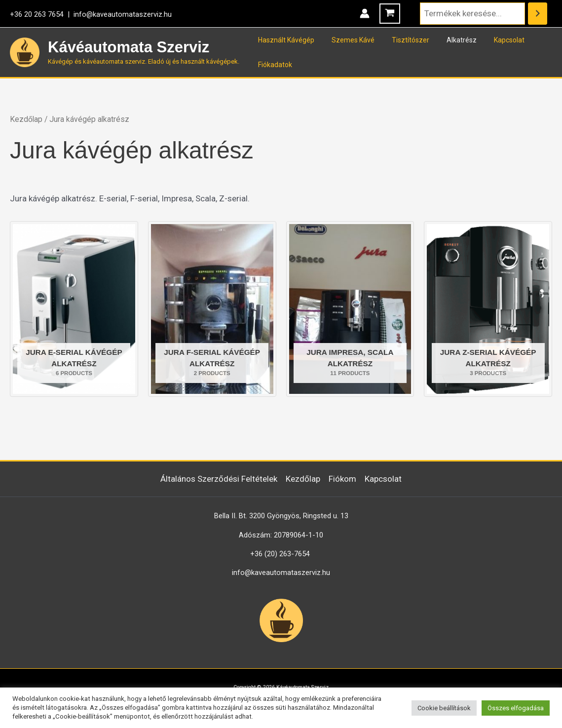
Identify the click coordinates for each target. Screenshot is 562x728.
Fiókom (342, 479)
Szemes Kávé (348, 40)
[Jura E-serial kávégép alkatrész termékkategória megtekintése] (74, 309)
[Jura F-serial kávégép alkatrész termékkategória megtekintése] (212, 309)
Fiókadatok (273, 65)
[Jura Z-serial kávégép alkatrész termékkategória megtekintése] (488, 309)
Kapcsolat (493, 40)
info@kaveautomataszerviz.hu (123, 14)
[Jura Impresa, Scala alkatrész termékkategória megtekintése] (350, 309)
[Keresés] (538, 14)
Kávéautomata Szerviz (129, 47)
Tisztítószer (402, 40)
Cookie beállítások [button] (444, 708)
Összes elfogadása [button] (516, 708)
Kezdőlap (26, 119)
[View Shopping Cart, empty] (390, 14)
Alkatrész (449, 40)
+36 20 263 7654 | (42, 14)
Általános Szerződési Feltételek (219, 479)
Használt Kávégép (284, 40)
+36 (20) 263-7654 (280, 554)
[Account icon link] (365, 13)
